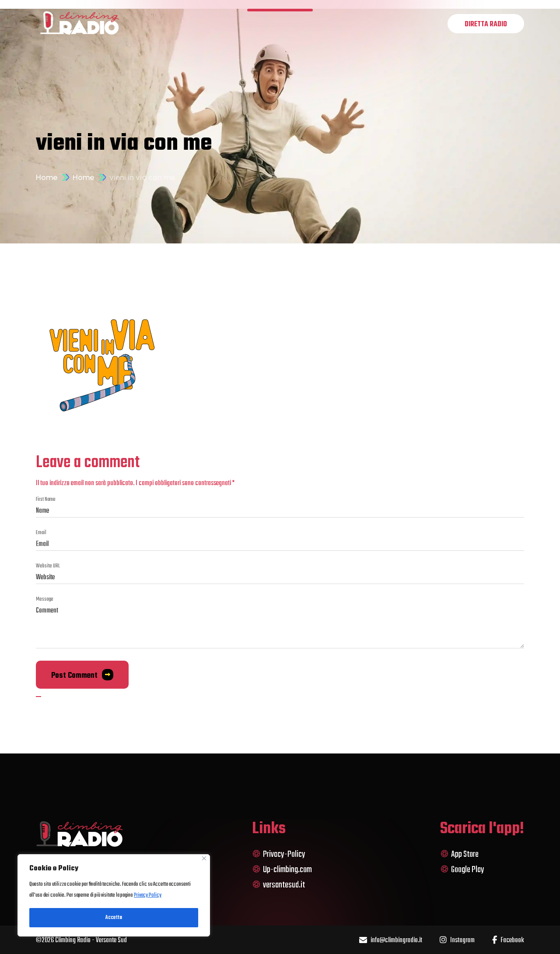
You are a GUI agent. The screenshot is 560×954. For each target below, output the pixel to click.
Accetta (114, 918)
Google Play (462, 870)
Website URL (48, 566)
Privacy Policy (148, 895)
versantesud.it (278, 885)
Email (41, 533)
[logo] (80, 23)
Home (47, 177)
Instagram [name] (457, 941)
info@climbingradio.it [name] (391, 941)
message (45, 599)
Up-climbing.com (282, 870)
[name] (486, 24)
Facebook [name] (508, 941)
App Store (459, 854)
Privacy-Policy (279, 854)
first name (46, 500)
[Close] (204, 858)
